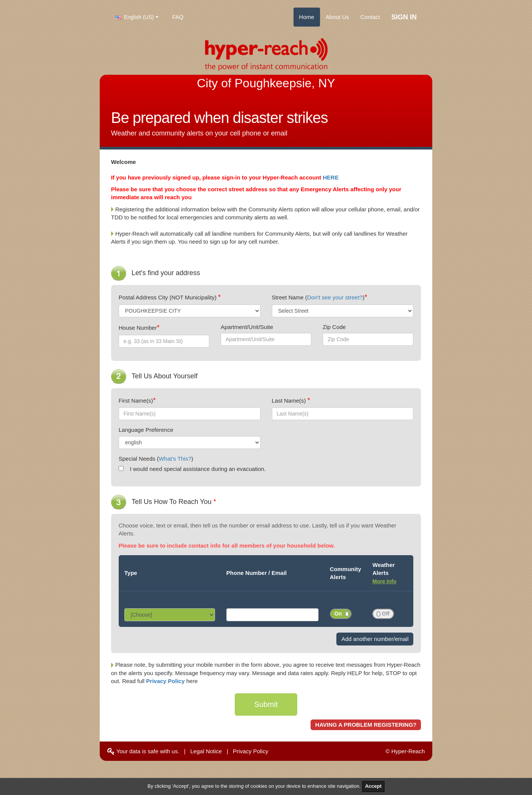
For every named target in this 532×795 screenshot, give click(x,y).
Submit (266, 704)
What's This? (175, 459)
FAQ (178, 17)
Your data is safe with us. (143, 751)
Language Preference (146, 430)
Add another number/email (375, 639)
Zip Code (334, 327)
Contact (370, 17)
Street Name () (318, 297)
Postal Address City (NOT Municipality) (168, 297)
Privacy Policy (166, 681)
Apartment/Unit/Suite (247, 327)
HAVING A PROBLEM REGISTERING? (366, 725)
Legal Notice (206, 751)
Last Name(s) (290, 401)
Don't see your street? (335, 297)
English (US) (134, 17)
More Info (384, 581)
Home (307, 17)
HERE (331, 177)
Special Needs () (156, 459)
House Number (138, 328)
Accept (373, 786)
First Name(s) (136, 401)
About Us (337, 17)
